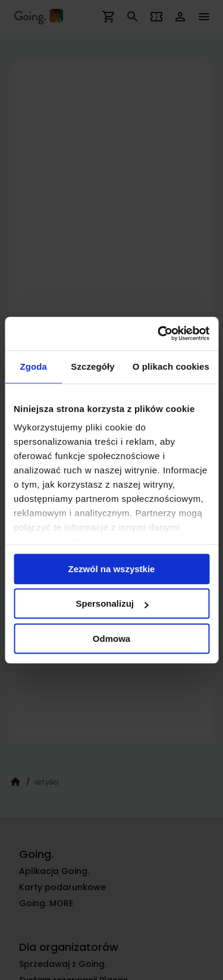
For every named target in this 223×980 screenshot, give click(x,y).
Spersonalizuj (112, 603)
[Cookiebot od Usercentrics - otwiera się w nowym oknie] (159, 333)
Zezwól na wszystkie (112, 569)
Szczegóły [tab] (92, 366)
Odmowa (111, 639)
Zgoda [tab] (33, 366)
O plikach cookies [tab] (171, 366)
